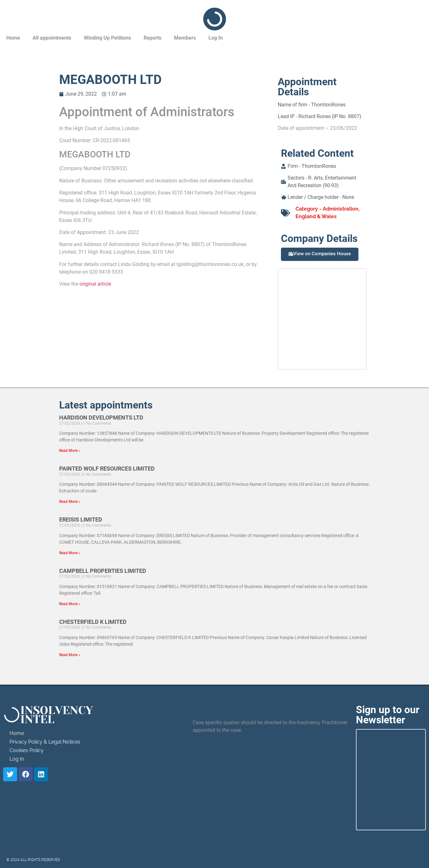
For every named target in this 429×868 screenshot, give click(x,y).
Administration (341, 209)
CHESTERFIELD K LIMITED (93, 622)
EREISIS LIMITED (81, 520)
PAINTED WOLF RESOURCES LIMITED (107, 469)
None (348, 197)
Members (185, 38)
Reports (152, 38)
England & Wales (316, 216)
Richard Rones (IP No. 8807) (330, 116)
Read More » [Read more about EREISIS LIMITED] (70, 553)
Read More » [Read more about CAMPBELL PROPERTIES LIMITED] (70, 604)
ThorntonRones (328, 105)
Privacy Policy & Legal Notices (45, 742)
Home (13, 38)
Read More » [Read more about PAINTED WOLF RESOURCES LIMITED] (70, 502)
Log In (216, 38)
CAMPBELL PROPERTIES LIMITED (103, 571)
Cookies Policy (27, 750)
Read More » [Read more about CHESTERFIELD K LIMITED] (70, 655)
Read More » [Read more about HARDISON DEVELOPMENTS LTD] (70, 451)
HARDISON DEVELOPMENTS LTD (101, 418)
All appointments (52, 38)
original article (95, 284)
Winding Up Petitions (107, 38)
